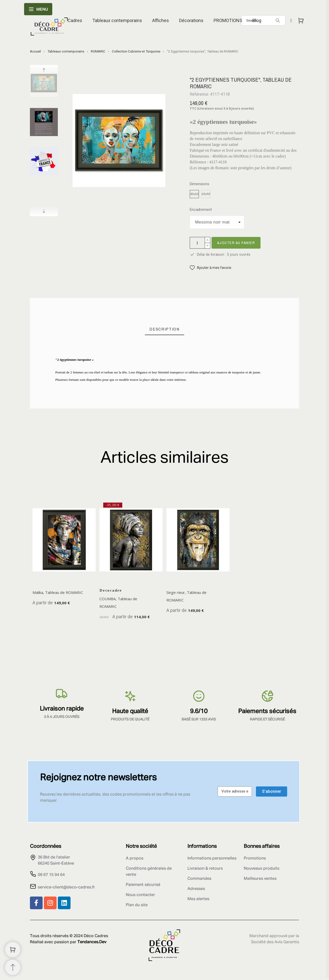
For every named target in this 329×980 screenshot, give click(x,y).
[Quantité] (197, 243)
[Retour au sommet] (13, 967)
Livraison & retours (205, 869)
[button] (211, 268)
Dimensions (200, 184)
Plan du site (137, 905)
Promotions (255, 858)
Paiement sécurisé (143, 885)
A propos (135, 858)
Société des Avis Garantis (275, 942)
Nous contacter (140, 895)
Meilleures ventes (260, 879)
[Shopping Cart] (13, 950)
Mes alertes (198, 899)
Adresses (196, 889)
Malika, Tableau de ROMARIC (58, 592)
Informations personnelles (212, 858)
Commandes (199, 879)
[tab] (164, 329)
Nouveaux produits (262, 869)
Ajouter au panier (236, 243)
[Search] (278, 21)
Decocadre (111, 590)
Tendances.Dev (92, 942)
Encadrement (201, 210)
